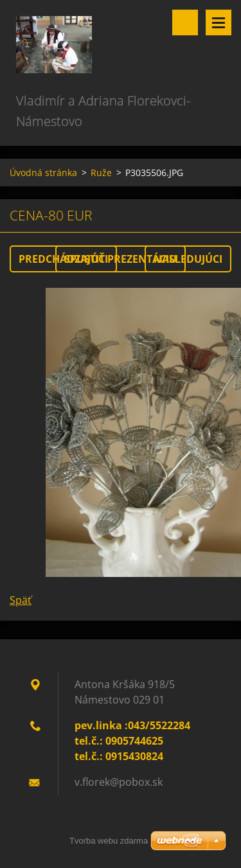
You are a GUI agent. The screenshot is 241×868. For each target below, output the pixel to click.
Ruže (101, 173)
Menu (219, 22)
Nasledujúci (188, 259)
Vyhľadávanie (185, 22)
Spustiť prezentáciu (121, 259)
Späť (21, 600)
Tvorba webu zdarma (109, 841)
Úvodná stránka (43, 173)
